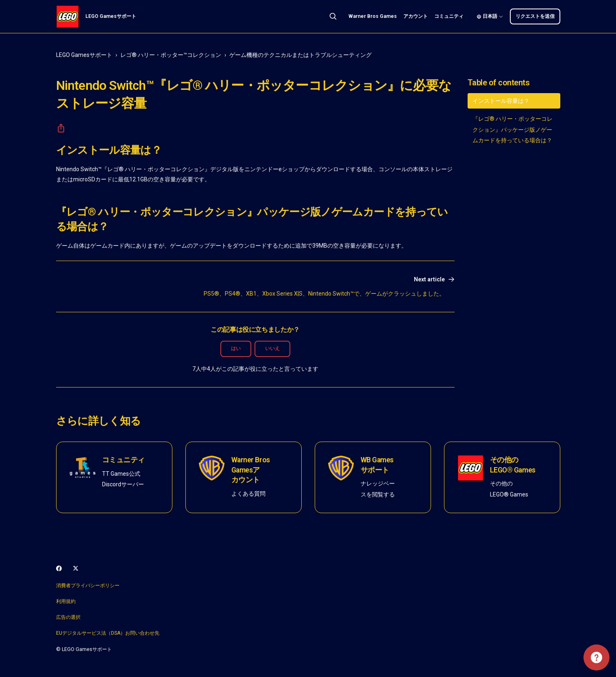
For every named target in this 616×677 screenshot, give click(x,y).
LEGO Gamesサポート (84, 55)
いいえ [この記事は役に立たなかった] (272, 348)
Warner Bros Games (373, 16)
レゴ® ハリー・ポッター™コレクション (171, 55)
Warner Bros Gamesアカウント (251, 470)
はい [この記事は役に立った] (236, 348)
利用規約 (66, 601)
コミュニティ (449, 16)
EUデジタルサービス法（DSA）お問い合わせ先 (108, 633)
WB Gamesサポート (377, 465)
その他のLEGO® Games (513, 465)
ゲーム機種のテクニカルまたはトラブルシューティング (300, 55)
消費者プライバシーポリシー (88, 586)
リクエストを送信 (535, 16)
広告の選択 (68, 617)
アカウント (416, 16)
